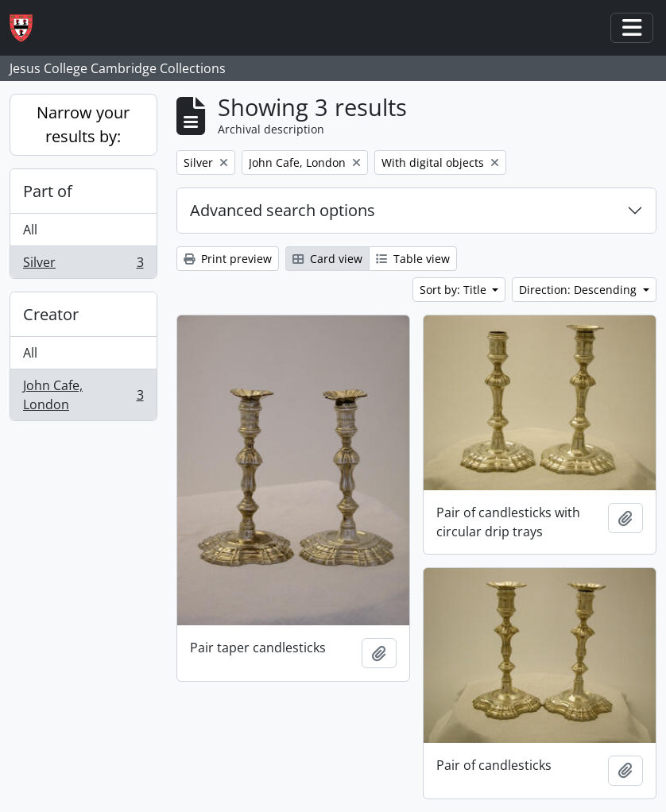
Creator (51, 314)
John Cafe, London (83, 395)
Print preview (228, 259)
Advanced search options (283, 210)
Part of (48, 191)
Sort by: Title (455, 290)
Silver (83, 265)
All (30, 230)
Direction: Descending (579, 290)
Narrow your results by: (83, 124)
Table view (413, 259)
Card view (327, 259)
